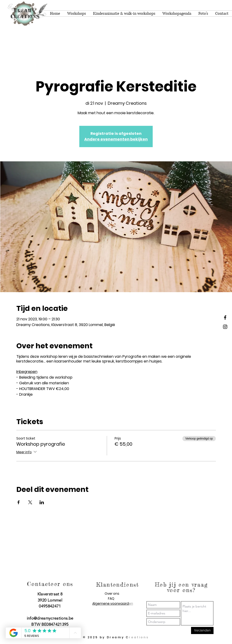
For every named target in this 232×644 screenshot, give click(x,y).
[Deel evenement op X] (30, 502)
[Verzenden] (202, 630)
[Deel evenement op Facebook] (19, 502)
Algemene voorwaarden (113, 603)
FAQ (111, 599)
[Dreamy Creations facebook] (225, 317)
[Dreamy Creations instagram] (225, 327)
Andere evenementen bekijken (116, 139)
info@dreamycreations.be (50, 618)
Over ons (112, 594)
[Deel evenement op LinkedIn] (42, 502)
